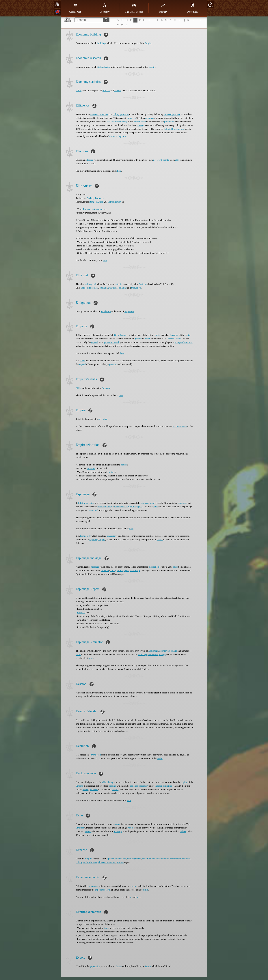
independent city (122, 507)
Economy (105, 8)
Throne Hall (95, 755)
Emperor (106, 388)
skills (146, 890)
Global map (108, 782)
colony (116, 114)
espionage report (147, 503)
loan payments (134, 859)
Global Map (75, 8)
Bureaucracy (121, 122)
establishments (90, 862)
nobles (183, 831)
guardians (113, 288)
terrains (112, 786)
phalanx (103, 288)
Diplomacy (192, 8)
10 (210, 4)
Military (163, 8)
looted (86, 789)
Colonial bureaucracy (174, 129)
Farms (119, 966)
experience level (103, 890)
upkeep (110, 859)
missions (91, 468)
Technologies (103, 67)
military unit (91, 284)
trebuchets (136, 288)
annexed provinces (99, 114)
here (119, 171)
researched (93, 510)
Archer (103, 209)
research (111, 122)
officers (106, 90)
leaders (118, 90)
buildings (101, 43)
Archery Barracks (95, 198)
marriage (118, 831)
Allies (79, 90)
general (138, 339)
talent (82, 361)
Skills (79, 388)
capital (188, 335)
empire (157, 335)
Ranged (87, 209)
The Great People (134, 8)
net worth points (161, 160)
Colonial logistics (117, 136)
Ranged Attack (96, 202)
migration (129, 311)
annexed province (172, 114)
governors (94, 886)
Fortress (143, 284)
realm (160, 758)
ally (177, 160)
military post (136, 507)
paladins (123, 288)
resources (150, 118)
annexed (94, 789)
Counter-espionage (168, 651)
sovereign (103, 419)
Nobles (88, 831)
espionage (143, 654)
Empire (148, 43)
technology (85, 536)
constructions (149, 859)
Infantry (95, 209)
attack (147, 339)
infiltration (154, 567)
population (106, 311)
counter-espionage (157, 654)
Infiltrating (83, 503)
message (95, 567)
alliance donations (107, 862)
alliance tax (120, 859)
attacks (119, 284)
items (106, 928)
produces (124, 114)
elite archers (93, 288)
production (169, 122)
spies (92, 503)
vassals (115, 789)
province (102, 507)
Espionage (135, 570)
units (83, 288)
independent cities (184, 342)
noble (118, 824)
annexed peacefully (139, 786)
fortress (120, 862)
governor (174, 335)
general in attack (111, 342)
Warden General (175, 339)
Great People (120, 335)
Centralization (114, 202)
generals (133, 886)
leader (90, 160)
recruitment (175, 859)
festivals (186, 859)
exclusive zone (180, 426)
